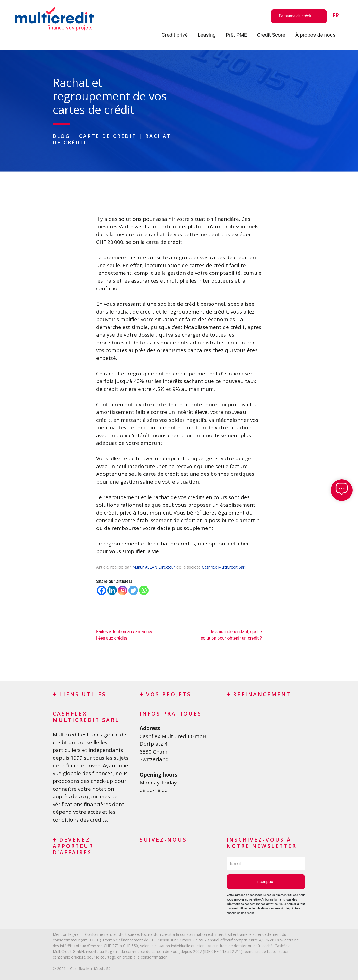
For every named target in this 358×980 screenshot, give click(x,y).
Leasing (207, 35)
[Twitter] (133, 590)
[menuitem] (336, 16)
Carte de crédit (111, 136)
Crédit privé (175, 35)
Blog (62, 136)
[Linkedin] (112, 590)
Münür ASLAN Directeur (156, 567)
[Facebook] (101, 590)
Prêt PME (236, 35)
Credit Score (271, 35)
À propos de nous (315, 35)
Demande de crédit (296, 16)
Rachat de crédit (86, 142)
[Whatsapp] (144, 590)
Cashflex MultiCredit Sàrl (231, 567)
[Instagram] (123, 590)
